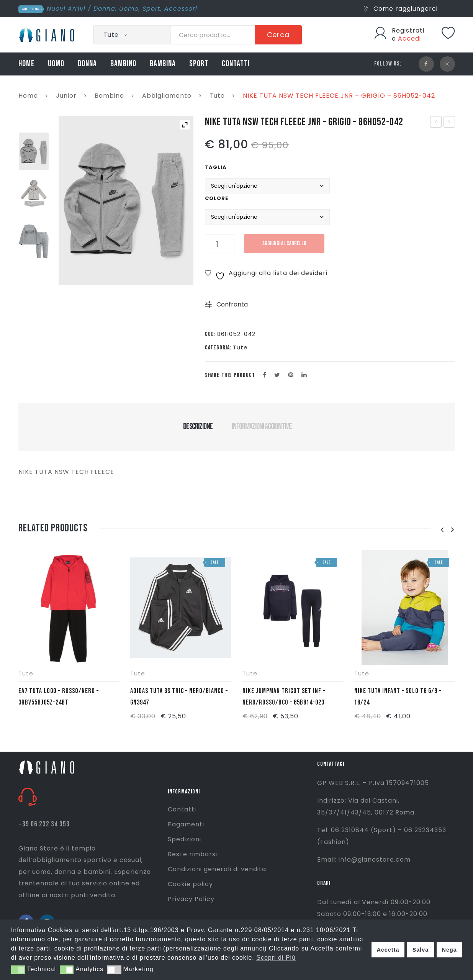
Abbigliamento (167, 96)
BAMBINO (123, 64)
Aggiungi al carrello (284, 243)
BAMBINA (163, 64)
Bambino (109, 96)
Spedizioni (184, 839)
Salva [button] (421, 950)
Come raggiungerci (401, 9)
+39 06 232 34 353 (44, 824)
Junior (66, 96)
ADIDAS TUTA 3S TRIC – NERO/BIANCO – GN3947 (179, 696)
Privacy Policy (191, 899)
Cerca (278, 35)
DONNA (87, 64)
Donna (104, 9)
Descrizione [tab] (198, 426)
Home (28, 96)
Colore (217, 198)
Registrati (408, 30)
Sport (151, 9)
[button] (18, 970)
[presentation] (442, 530)
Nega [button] (449, 950)
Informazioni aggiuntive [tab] (262, 426)
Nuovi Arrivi (66, 9)
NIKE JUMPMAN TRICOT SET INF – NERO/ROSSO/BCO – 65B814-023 (284, 696)
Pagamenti (186, 824)
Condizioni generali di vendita (217, 869)
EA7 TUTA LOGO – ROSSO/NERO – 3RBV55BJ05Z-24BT (59, 696)
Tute (217, 96)
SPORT (199, 64)
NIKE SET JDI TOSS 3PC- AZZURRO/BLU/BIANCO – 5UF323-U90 (449, 123)
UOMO (56, 64)
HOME (26, 64)
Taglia (216, 167)
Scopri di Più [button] (276, 958)
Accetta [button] (388, 950)
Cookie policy (190, 884)
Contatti (182, 809)
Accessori (181, 9)
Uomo (129, 9)
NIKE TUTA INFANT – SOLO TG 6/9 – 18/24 (398, 696)
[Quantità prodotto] (220, 244)
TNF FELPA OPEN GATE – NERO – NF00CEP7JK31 (436, 123)
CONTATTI (236, 64)
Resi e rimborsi (192, 854)
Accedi (409, 39)
